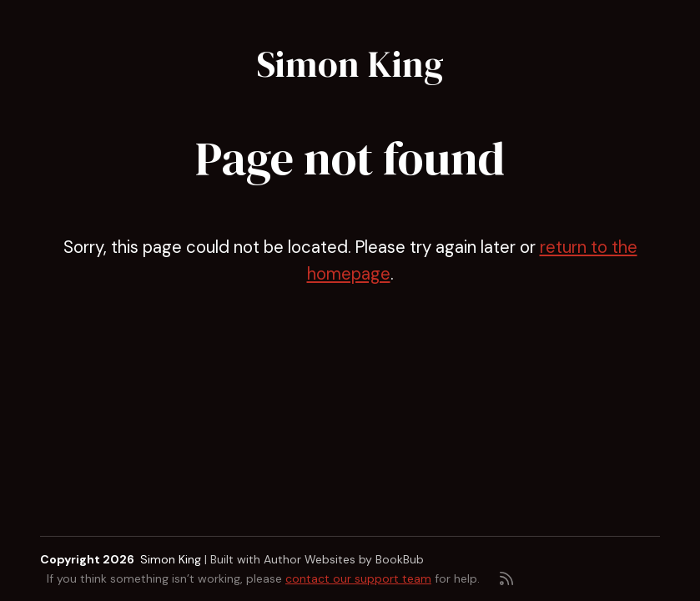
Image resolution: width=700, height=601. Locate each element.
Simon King (350, 64)
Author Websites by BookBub (344, 559)
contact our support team (358, 578)
